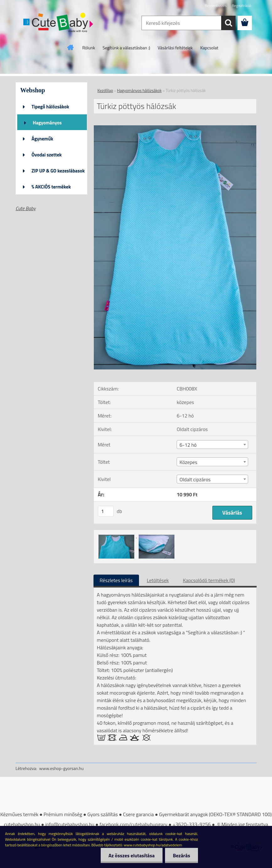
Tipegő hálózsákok (51, 107)
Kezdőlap (105, 90)
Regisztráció (241, 5)
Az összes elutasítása (132, 855)
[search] (228, 23)
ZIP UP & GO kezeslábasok (58, 171)
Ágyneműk (43, 139)
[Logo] (59, 23)
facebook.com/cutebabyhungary (133, 824)
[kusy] (106, 511)
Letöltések (158, 580)
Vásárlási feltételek (175, 48)
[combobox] (212, 445)
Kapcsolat (209, 48)
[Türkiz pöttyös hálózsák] (175, 128)
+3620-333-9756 (192, 824)
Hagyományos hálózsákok (47, 125)
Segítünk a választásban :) (126, 48)
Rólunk (89, 48)
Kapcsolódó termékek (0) (209, 580)
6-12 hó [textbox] (188, 445)
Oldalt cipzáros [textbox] (195, 479)
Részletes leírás (116, 580)
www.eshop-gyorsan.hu (61, 768)
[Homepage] (71, 47)
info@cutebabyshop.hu (70, 824)
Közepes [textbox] (188, 462)
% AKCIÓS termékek (51, 187)
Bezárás (181, 855)
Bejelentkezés (216, 5)
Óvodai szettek (47, 155)
